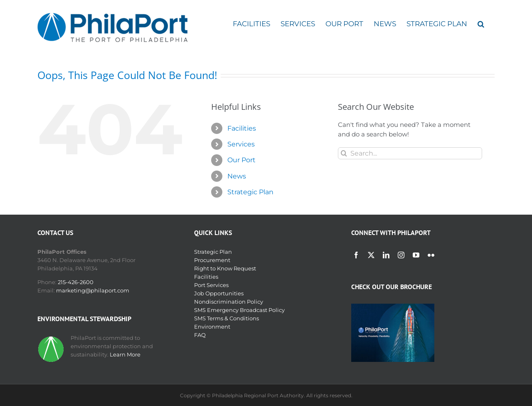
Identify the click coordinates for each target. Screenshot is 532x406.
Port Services (211, 285)
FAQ (200, 335)
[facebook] (356, 255)
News (237, 176)
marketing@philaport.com (93, 290)
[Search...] (410, 153)
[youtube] (416, 255)
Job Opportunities (219, 293)
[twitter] (371, 255)
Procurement (212, 260)
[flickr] (431, 255)
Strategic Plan (250, 192)
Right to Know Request (225, 268)
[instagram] (401, 255)
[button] (481, 24)
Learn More (125, 354)
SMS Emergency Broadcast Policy (239, 310)
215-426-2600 (76, 282)
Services (241, 144)
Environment (212, 327)
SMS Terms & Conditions (227, 318)
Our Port (241, 160)
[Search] (344, 153)
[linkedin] (386, 255)
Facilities (242, 128)
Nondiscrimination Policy (229, 302)
